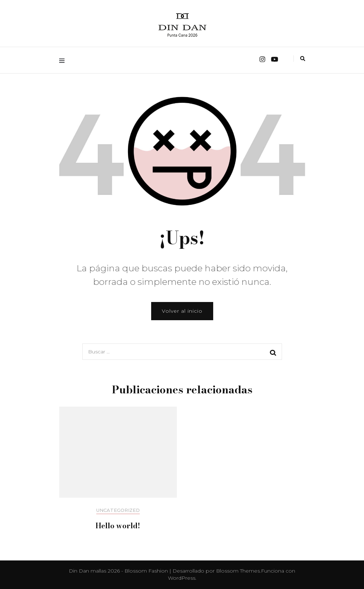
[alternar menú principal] (64, 60)
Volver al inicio (182, 311)
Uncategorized (118, 510)
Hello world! (118, 526)
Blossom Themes (238, 571)
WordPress (182, 578)
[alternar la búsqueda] (303, 59)
